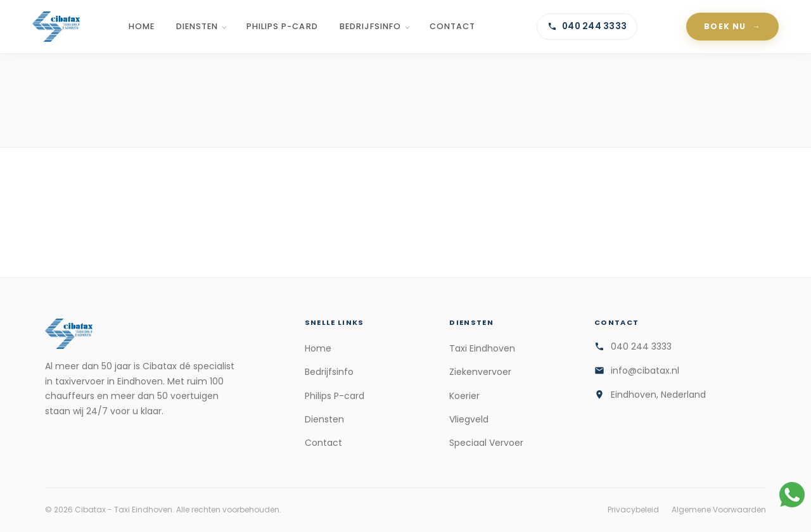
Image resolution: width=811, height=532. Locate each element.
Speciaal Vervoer (486, 443)
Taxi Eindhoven (482, 348)
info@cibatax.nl (645, 370)
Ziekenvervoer (480, 372)
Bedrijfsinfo (370, 26)
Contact (452, 26)
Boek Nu (725, 26)
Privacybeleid (633, 510)
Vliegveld (469, 419)
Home (142, 26)
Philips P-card (282, 26)
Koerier (464, 396)
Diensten (197, 26)
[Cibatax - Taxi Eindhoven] (56, 27)
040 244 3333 (587, 26)
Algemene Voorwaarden (719, 510)
